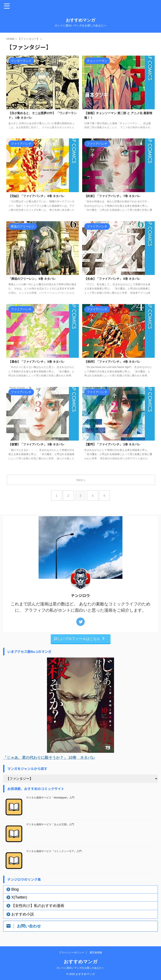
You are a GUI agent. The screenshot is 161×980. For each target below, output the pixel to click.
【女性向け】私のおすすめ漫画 (38, 906)
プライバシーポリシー (71, 953)
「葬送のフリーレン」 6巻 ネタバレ (35, 279)
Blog (15, 889)
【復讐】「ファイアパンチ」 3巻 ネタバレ (40, 445)
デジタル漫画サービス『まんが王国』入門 (50, 824)
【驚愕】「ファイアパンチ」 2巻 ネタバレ (116, 445)
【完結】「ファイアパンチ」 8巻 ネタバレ (40, 196)
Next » (81, 480)
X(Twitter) (19, 897)
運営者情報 (96, 953)
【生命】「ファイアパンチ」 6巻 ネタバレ (116, 279)
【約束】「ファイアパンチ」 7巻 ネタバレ (116, 196)
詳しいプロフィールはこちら (80, 639)
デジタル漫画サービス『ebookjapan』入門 (50, 798)
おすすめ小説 (23, 914)
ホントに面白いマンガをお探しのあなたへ (80, 968)
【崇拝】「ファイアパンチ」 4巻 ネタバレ (116, 362)
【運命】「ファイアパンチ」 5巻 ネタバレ (40, 362)
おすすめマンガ (80, 20)
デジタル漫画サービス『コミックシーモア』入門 (54, 851)
